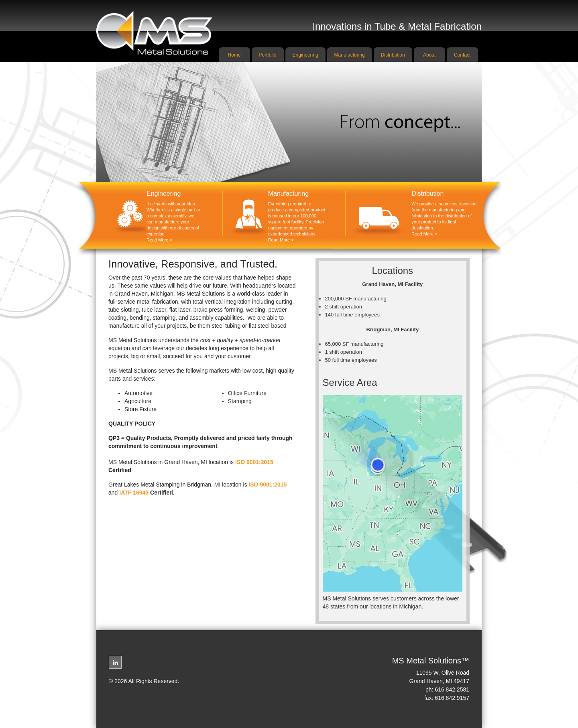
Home (234, 55)
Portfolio (268, 55)
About (429, 55)
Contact (462, 55)
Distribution (393, 55)
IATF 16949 (134, 493)
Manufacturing (350, 55)
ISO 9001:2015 (254, 462)
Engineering (305, 55)
